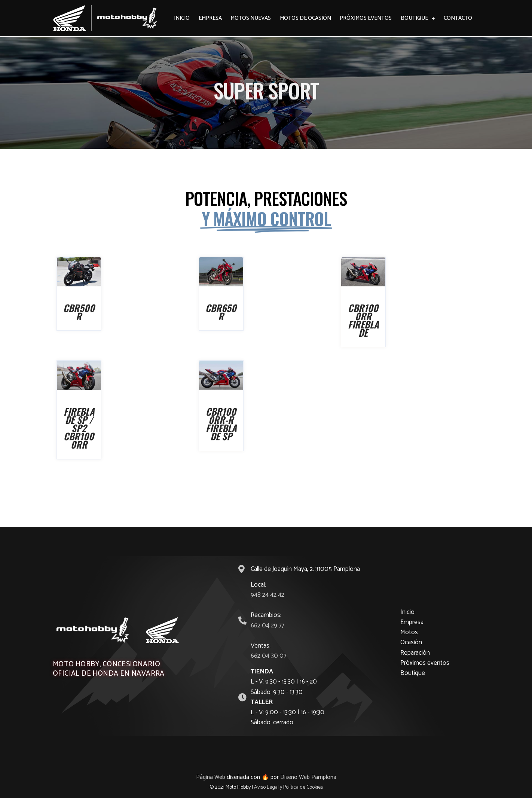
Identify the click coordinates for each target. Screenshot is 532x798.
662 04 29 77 (267, 626)
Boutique (418, 18)
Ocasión (411, 642)
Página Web (210, 777)
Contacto (458, 18)
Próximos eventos (366, 18)
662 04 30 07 (268, 656)
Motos (409, 632)
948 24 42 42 (267, 595)
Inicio (182, 18)
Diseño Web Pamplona (308, 777)
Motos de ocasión (305, 18)
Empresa (210, 18)
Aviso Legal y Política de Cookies (288, 787)
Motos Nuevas (251, 18)
